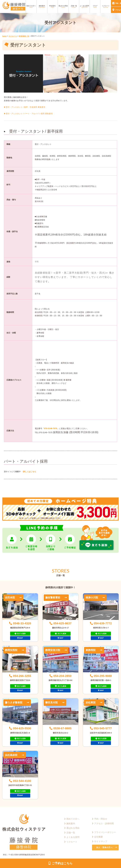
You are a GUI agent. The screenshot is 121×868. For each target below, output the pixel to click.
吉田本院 (10, 598)
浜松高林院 (11, 755)
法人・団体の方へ (104, 847)
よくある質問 (84, 7)
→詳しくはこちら (29, 472)
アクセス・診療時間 (104, 823)
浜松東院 (91, 703)
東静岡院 (91, 650)
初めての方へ (31, 7)
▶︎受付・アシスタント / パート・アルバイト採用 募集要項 (28, 114)
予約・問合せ (101, 819)
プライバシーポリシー (105, 832)
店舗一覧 (74, 7)
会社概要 (99, 837)
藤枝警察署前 (53, 598)
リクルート (106, 7)
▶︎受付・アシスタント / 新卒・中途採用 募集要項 (25, 107)
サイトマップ (101, 841)
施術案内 (42, 7)
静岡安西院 (11, 650)
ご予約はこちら (62, 863)
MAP (21, 638)
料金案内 (52, 7)
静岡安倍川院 (53, 650)
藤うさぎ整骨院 (14, 703)
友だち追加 (21, 633)
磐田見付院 (52, 703)
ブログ (95, 7)
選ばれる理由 (63, 7)
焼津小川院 (92, 598)
